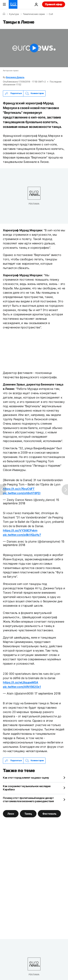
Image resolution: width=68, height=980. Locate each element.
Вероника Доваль (15, 77)
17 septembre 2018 (48, 693)
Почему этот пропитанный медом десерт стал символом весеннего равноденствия (28, 799)
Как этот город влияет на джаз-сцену (26, 778)
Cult (51, 14)
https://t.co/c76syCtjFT (19, 489)
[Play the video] (34, 48)
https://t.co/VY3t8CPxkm (20, 530)
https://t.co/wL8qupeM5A (21, 682)
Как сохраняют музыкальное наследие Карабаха (27, 788)
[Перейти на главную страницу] (13, 4)
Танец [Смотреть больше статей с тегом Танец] (28, 813)
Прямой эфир (54, 4)
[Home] (4, 14)
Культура (14, 14)
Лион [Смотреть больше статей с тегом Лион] (11, 813)
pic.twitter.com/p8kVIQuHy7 (22, 535)
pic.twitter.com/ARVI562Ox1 (22, 687)
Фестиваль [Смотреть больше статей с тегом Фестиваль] (49, 813)
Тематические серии (34, 14)
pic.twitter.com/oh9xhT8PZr (22, 493)
